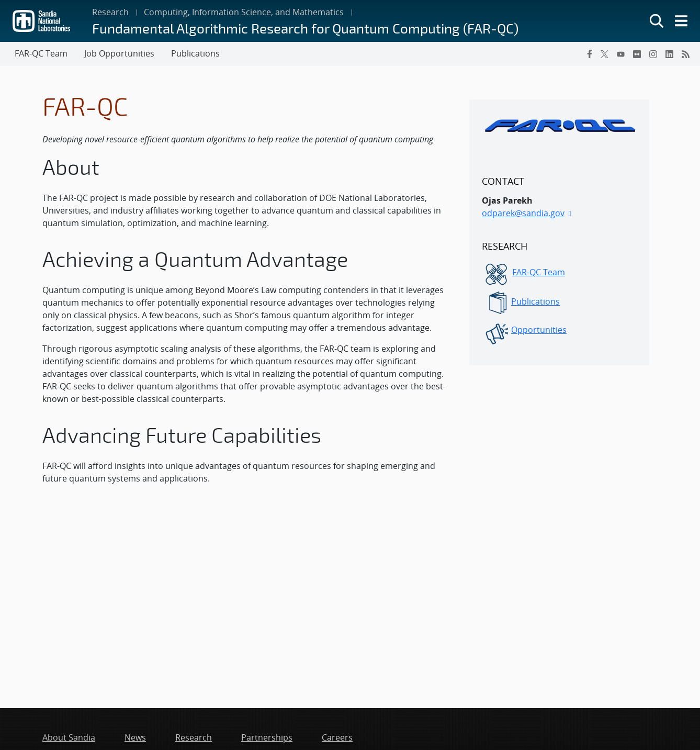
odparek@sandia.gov (523, 213)
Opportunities (539, 330)
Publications (535, 301)
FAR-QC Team (539, 272)
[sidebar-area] (559, 232)
